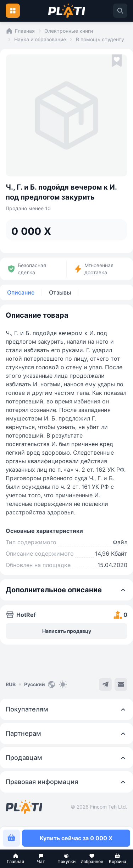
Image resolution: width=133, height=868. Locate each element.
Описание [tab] (21, 292)
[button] (16, 859)
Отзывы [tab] (60, 292)
